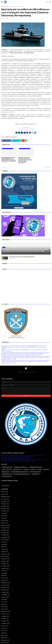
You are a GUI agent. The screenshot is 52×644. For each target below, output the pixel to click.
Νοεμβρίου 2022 (26, 590)
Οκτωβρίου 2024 (26, 535)
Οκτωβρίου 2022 (26, 592)
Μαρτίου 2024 (26, 552)
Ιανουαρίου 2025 (26, 528)
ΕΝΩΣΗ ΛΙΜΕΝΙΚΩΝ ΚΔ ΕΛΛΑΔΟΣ (20, 472)
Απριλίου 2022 (26, 607)
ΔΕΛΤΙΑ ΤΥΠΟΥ (7, 470)
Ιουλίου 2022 (26, 599)
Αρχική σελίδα (5, 7)
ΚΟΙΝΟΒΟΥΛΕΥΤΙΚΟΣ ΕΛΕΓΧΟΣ (16, 7)
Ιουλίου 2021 (26, 628)
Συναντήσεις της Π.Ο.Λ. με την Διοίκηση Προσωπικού (22, 257)
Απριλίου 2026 (26, 492)
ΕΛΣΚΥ (46, 470)
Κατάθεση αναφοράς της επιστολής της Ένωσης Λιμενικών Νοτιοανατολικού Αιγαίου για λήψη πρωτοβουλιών (25, 160)
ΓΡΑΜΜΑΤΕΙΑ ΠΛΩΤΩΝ (35, 467)
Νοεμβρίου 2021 (26, 619)
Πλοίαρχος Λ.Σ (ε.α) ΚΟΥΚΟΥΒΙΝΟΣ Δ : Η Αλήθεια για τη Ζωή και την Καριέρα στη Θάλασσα (22, 456)
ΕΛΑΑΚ (26, 470)
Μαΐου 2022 (26, 604)
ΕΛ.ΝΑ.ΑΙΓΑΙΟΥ (18, 470)
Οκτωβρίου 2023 (26, 564)
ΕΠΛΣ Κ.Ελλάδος (35, 472)
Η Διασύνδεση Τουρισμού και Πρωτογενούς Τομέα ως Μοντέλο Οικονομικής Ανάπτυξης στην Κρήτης (24, 460)
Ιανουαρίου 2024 (26, 556)
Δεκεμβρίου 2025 (26, 501)
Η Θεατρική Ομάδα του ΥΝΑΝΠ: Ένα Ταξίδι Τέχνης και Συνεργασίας (17, 457)
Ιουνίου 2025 (26, 516)
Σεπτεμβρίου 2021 (26, 623)
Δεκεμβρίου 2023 (26, 559)
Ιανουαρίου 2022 (26, 614)
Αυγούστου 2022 (26, 597)
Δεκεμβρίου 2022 (26, 587)
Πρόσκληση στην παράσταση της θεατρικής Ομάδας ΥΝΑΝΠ (15, 458)
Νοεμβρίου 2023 (26, 561)
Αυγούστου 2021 (26, 626)
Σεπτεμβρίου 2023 (26, 566)
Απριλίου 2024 (26, 549)
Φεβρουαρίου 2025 (26, 525)
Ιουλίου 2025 (26, 513)
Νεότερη (4, 167)
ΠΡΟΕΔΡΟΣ (36, 474)
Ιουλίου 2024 (26, 542)
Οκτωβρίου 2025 (26, 506)
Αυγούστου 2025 (26, 511)
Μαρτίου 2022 (26, 609)
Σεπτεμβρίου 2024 (26, 537)
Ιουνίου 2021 (26, 631)
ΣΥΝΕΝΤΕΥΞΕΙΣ (7, 476)
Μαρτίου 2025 (26, 523)
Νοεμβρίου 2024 (26, 532)
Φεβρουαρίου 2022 (26, 611)
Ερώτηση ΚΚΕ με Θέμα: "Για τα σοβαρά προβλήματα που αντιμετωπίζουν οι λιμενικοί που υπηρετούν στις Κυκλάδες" (9, 159)
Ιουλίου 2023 (26, 571)
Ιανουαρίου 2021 (26, 643)
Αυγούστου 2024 (26, 540)
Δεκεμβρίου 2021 (26, 616)
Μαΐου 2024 (26, 547)
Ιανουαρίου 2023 (26, 585)
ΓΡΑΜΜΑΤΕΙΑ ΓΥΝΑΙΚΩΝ (21, 467)
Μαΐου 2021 (26, 633)
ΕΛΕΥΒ (33, 470)
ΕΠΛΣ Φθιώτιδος (7, 474)
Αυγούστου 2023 (26, 568)
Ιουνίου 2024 (26, 544)
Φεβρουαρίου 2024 (26, 554)
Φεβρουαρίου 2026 (26, 497)
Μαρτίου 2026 (26, 494)
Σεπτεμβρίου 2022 (26, 595)
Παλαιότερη (47, 167)
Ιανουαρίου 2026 (26, 499)
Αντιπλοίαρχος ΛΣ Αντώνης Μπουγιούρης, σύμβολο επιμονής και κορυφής (18, 461)
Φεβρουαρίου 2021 (26, 640)
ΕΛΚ (40, 470)
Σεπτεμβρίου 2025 (26, 509)
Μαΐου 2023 (26, 576)
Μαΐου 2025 (26, 518)
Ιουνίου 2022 (26, 602)
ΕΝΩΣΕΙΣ (6, 472)
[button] (2, 2)
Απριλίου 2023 (26, 578)
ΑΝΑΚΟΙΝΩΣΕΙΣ (7, 467)
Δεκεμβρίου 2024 (26, 530)
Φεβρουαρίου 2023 (26, 583)
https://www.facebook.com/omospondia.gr (28, 129)
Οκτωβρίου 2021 (26, 621)
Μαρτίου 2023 (26, 580)
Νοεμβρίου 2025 (26, 504)
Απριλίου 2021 (26, 635)
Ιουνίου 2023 (26, 573)
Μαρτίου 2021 (26, 638)
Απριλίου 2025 (26, 521)
